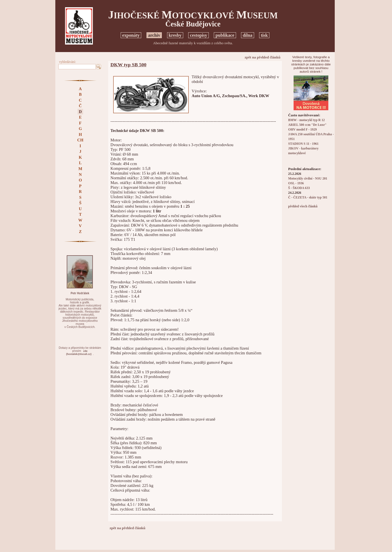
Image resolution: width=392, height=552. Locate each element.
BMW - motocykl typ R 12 (307, 120)
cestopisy (199, 35)
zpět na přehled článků (263, 57)
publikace (225, 35)
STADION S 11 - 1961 (303, 144)
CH (80, 140)
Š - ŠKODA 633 (299, 188)
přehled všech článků (303, 206)
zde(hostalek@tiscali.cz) (79, 353)
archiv (154, 35)
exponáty (131, 35)
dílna (248, 35)
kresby (175, 35)
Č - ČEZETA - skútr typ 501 (308, 198)
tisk (264, 35)
